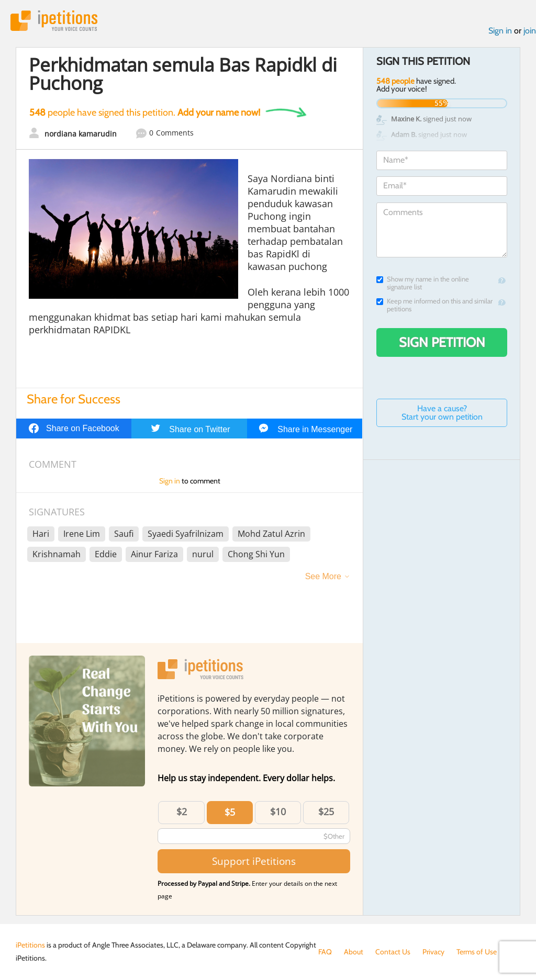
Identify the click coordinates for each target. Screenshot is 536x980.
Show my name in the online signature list (423, 283)
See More (323, 576)
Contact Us (393, 952)
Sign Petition (442, 342)
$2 (182, 812)
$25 (326, 812)
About (354, 952)
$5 (230, 812)
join (530, 31)
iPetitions (54, 21)
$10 (278, 812)
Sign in (500, 31)
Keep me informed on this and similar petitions (434, 305)
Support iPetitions (254, 861)
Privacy (433, 952)
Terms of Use (477, 952)
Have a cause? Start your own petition (442, 413)
